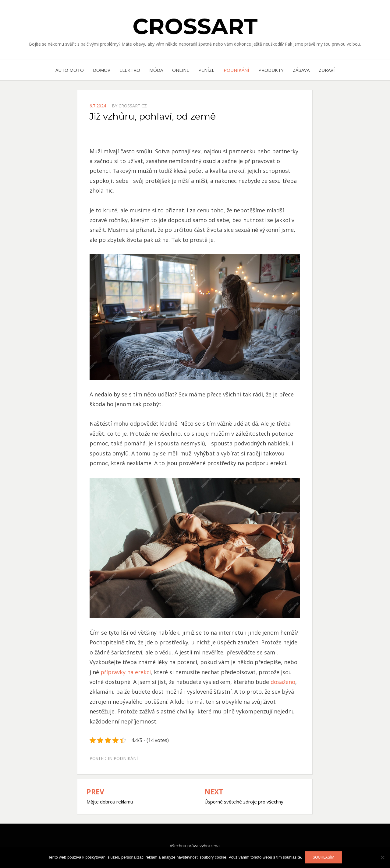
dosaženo (282, 682)
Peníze (206, 70)
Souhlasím (323, 857)
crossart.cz (133, 106)
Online (181, 70)
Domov (102, 70)
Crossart (195, 26)
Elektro (130, 70)
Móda (156, 70)
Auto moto (70, 70)
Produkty (271, 70)
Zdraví (327, 70)
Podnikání (236, 70)
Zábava (301, 70)
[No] (382, 857)
